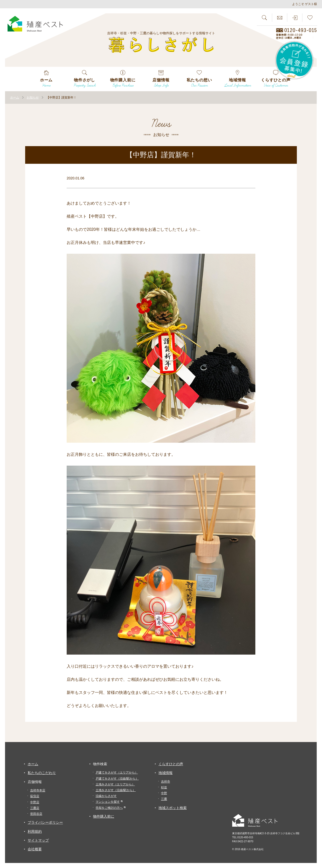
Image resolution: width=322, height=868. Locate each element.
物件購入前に (104, 816)
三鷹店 (35, 808)
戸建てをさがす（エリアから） (117, 773)
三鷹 (164, 799)
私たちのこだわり (42, 773)
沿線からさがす (106, 796)
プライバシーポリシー (45, 822)
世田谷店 (36, 814)
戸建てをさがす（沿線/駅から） (117, 779)
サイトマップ (38, 840)
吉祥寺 (166, 782)
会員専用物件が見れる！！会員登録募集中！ (295, 60)
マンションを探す (108, 802)
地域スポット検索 (173, 808)
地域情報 (166, 773)
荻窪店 (35, 796)
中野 (164, 793)
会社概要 (35, 849)
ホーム (33, 764)
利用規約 (35, 831)
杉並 (164, 787)
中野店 (35, 802)
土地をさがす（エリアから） (115, 784)
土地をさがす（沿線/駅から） (116, 790)
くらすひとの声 (171, 764)
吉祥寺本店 (38, 790)
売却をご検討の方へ (109, 808)
